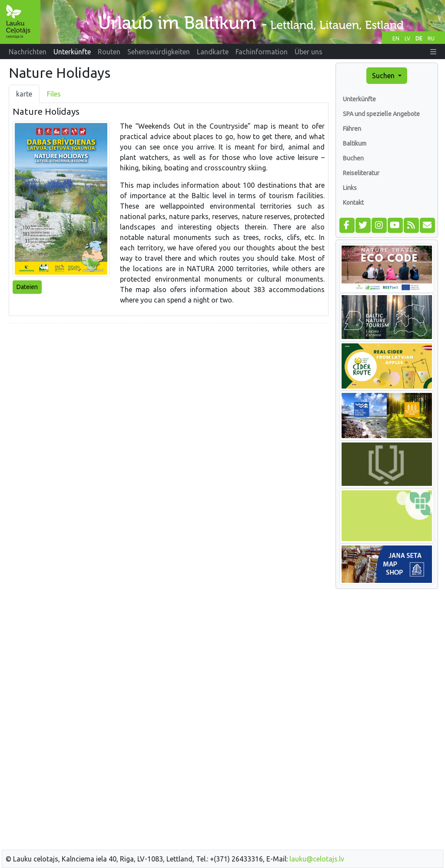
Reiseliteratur (361, 173)
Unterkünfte (359, 99)
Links (350, 188)
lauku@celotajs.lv (317, 859)
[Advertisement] (169, 391)
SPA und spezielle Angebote (381, 114)
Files (54, 94)
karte (24, 94)
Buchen (353, 158)
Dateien (27, 287)
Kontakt (353, 203)
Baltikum (355, 143)
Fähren (352, 129)
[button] (433, 52)
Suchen (384, 76)
